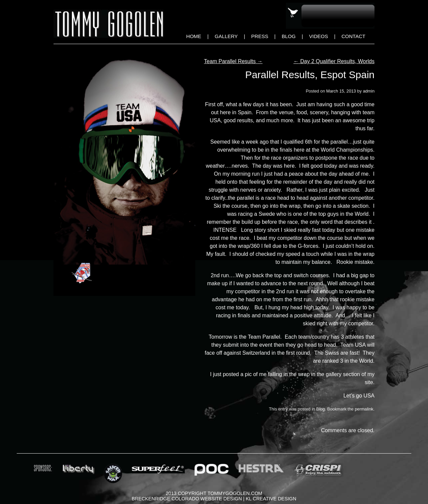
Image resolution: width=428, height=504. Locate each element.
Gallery (226, 36)
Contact (353, 36)
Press (260, 36)
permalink (364, 409)
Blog (289, 36)
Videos (318, 36)
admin (369, 91)
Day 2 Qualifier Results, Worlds (334, 61)
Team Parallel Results (233, 61)
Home (194, 36)
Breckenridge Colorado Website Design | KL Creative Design (214, 499)
